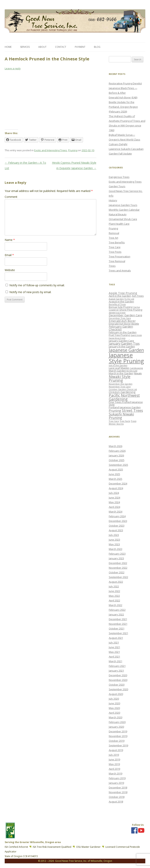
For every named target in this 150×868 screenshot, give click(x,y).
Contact (61, 47)
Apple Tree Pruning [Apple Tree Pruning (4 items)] (123, 293)
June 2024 (114, 498)
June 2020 (114, 703)
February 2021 (117, 666)
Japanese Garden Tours (123, 205)
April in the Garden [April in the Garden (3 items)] (120, 296)
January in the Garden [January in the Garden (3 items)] (122, 346)
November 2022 (118, 568)
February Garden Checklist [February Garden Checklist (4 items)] (121, 328)
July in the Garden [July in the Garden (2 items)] (118, 365)
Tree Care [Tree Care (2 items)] (114, 421)
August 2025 (116, 469)
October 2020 (117, 685)
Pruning (73, 150)
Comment (11, 197)
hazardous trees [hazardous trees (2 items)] (117, 338)
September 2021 (118, 633)
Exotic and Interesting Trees (51, 150)
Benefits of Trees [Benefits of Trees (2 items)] (117, 304)
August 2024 (116, 488)
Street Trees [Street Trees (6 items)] (132, 410)
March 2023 (116, 549)
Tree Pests (115, 252)
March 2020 (116, 717)
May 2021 (114, 652)
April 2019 (114, 769)
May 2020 (114, 708)
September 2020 (118, 689)
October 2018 (117, 797)
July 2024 (114, 493)
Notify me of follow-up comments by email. (37, 285)
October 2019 (117, 741)
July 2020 (114, 699)
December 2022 (118, 563)
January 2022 (116, 614)
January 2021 (116, 671)
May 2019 (114, 764)
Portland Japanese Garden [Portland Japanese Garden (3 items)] (125, 407)
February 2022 (117, 610)
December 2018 (118, 788)
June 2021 (114, 647)
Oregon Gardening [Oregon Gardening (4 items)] (122, 392)
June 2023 (114, 540)
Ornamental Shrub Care (123, 219)
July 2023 (114, 535)
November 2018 (118, 792)
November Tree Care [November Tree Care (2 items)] (120, 387)
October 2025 (117, 460)
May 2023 (114, 544)
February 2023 (117, 554)
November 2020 (118, 680)
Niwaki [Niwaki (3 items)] (138, 373)
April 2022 (114, 600)
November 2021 (118, 624)
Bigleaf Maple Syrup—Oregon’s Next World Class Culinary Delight (125, 140)
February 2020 (117, 722)
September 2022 (118, 577)
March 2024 (116, 512)
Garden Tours (117, 186)
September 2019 (118, 745)
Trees (112, 266)
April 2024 (114, 507)
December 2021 (118, 619)
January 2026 (116, 455)
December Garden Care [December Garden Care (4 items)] (125, 315)
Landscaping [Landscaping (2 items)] (137, 368)
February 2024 (117, 516)
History (113, 200)
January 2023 (116, 558)
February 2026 (117, 451)
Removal (114, 233)
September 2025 (118, 465)
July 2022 (114, 586)
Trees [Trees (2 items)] (134, 421)
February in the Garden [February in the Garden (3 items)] (123, 332)
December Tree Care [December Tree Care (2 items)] (120, 318)
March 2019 (116, 773)
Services (25, 47)
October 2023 (117, 526)
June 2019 (114, 759)
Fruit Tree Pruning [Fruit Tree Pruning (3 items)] (119, 335)
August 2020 (116, 694)
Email (9, 255)
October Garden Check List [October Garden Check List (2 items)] (123, 389)
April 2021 (114, 657)
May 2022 (114, 596)
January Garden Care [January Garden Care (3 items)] (121, 341)
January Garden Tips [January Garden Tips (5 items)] (124, 343)
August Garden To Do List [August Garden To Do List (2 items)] (121, 299)
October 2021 (117, 628)
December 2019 (118, 731)
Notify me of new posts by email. (30, 292)
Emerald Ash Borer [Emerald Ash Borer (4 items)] (122, 321)
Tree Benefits (117, 242)
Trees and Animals (120, 270)
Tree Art (113, 238)
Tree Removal (117, 261)
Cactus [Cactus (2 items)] (137, 307)
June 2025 (114, 474)
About (42, 47)
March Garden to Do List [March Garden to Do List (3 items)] (123, 371)
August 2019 (116, 750)
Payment (80, 47)
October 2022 (117, 572)
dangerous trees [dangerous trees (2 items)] (117, 313)
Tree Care (115, 247)
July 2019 (114, 755)
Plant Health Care (119, 224)
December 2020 (118, 675)
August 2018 (116, 802)
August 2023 (116, 530)
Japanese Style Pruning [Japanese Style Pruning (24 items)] (126, 358)
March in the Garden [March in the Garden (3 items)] (121, 373)
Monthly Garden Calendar (124, 210)
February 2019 (117, 778)
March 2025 (116, 479)
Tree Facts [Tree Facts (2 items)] (125, 421)
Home (8, 47)
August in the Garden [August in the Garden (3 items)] (121, 301)
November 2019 (118, 736)
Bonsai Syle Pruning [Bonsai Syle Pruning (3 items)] (121, 307)
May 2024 (114, 502)
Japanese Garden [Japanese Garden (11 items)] (126, 350)
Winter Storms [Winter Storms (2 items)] (116, 424)
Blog (97, 47)
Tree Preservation (120, 256)
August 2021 (116, 638)
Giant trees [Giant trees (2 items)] (136, 335)
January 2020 (116, 727)
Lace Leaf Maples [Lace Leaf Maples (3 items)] (119, 368)
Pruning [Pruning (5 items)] (115, 411)
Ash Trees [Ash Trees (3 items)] (138, 296)
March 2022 (116, 605)
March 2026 (116, 446)
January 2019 (116, 783)
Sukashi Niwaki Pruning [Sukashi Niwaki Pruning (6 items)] (121, 416)
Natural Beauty (118, 214)
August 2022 (116, 582)
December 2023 (118, 521)
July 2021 (114, 643)
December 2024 (118, 483)
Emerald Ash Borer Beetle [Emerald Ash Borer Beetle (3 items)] (124, 324)
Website (10, 270)
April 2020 (114, 713)
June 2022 (114, 591)
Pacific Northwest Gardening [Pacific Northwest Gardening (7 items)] (124, 397)
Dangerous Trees (119, 177)
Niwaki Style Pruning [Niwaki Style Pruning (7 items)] (120, 378)
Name (10, 240)
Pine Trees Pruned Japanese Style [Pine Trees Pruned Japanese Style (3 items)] (126, 403)
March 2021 (116, 661)
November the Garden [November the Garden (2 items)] (121, 384)
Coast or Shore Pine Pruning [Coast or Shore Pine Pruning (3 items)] (125, 310)
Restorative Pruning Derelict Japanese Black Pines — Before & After (125, 88)
